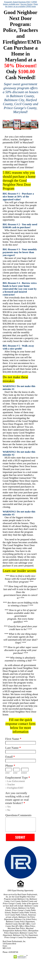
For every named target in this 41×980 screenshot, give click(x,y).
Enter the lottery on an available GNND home (22, 5)
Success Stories (27, 4)
